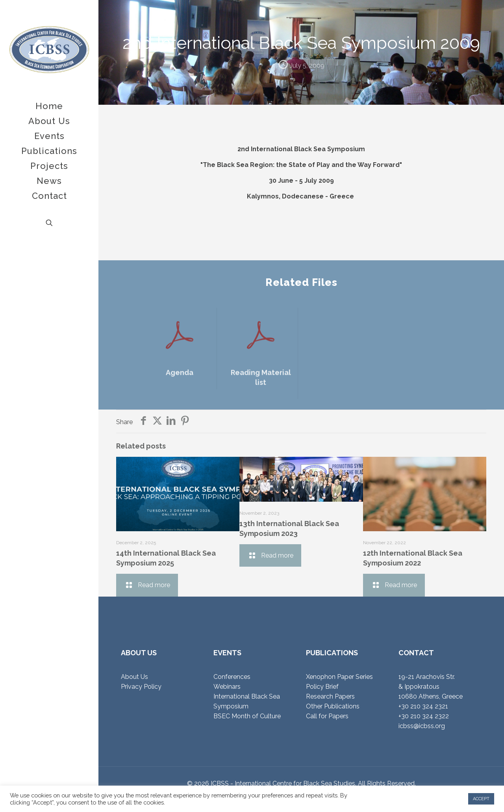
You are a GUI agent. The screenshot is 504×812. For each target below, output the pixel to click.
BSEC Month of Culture (247, 716)
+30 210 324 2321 (423, 706)
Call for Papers (327, 716)
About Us (134, 677)
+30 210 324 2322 (424, 716)
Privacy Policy (141, 687)
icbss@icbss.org (422, 726)
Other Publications (333, 706)
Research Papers (330, 696)
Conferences (232, 677)
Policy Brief (322, 687)
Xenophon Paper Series (339, 677)
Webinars (227, 687)
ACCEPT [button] (481, 799)
